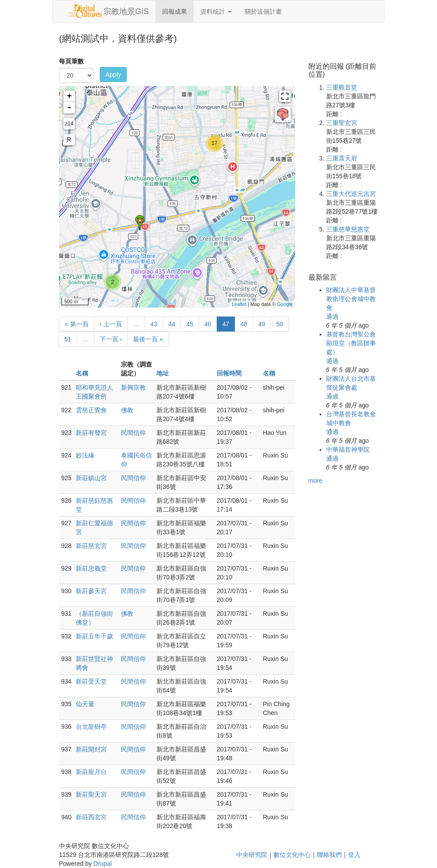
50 (280, 324)
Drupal (103, 864)
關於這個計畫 (263, 12)
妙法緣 (85, 455)
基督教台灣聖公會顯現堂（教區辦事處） (351, 343)
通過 (332, 317)
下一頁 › (111, 339)
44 (172, 324)
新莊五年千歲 (94, 636)
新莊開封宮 (91, 749)
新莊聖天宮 (91, 794)
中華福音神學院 (348, 450)
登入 (354, 855)
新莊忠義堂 (91, 568)
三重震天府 (342, 158)
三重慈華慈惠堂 (348, 229)
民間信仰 (133, 433)
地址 (163, 373)
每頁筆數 (71, 61)
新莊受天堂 (91, 681)
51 (68, 339)
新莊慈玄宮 (91, 546)
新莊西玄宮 (91, 817)
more (316, 481)
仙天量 (85, 704)
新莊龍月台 (91, 772)
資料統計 (216, 12)
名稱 (82, 373)
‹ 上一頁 (111, 324)
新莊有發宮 (91, 433)
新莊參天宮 (91, 591)
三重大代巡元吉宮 (351, 194)
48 (244, 324)
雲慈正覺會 (91, 410)
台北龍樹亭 (91, 727)
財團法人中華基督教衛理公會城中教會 (351, 299)
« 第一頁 (77, 324)
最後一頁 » (148, 339)
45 (190, 324)
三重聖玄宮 (342, 123)
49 (262, 324)
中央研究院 (252, 855)
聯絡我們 (329, 855)
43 (154, 324)
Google (285, 304)
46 (208, 324)
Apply (113, 74)
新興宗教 (133, 387)
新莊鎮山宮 (91, 478)
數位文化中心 (292, 855)
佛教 (127, 410)
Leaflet (239, 304)
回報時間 (229, 373)
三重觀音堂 (342, 87)
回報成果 (175, 12)
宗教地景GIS (126, 12)
